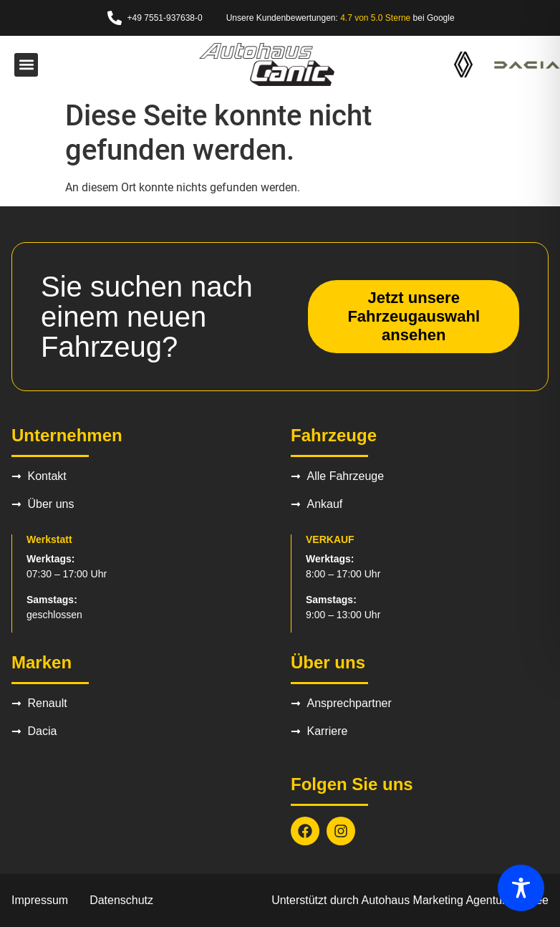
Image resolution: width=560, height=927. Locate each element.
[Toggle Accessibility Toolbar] (521, 888)
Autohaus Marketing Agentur (434, 900)
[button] (26, 65)
